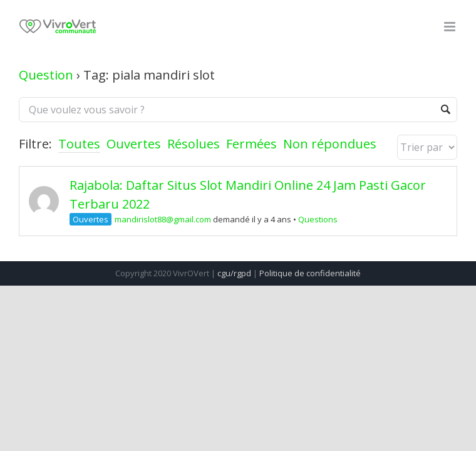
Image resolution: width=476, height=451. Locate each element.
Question (46, 75)
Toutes (79, 144)
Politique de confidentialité (310, 273)
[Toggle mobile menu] (451, 27)
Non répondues (330, 144)
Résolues (194, 144)
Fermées (251, 144)
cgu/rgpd (234, 273)
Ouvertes (134, 144)
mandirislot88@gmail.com (163, 219)
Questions (318, 219)
